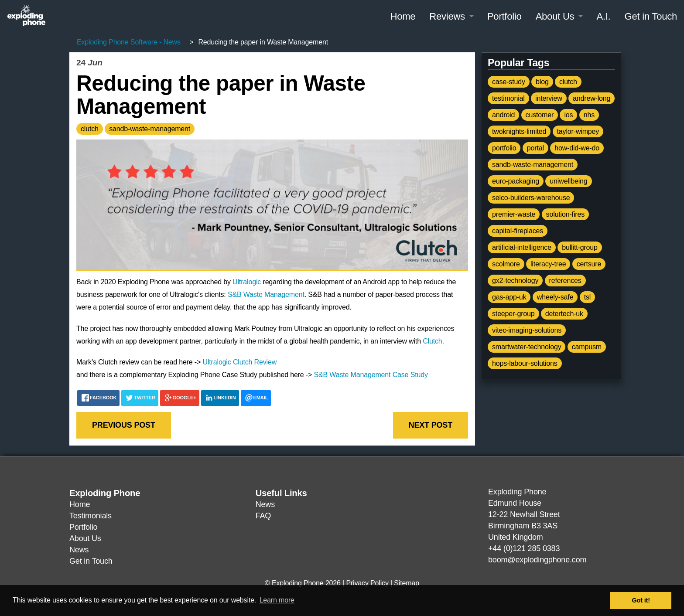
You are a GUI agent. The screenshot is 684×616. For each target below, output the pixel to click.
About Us (555, 16)
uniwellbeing (568, 181)
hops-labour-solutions (525, 363)
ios (568, 115)
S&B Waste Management (266, 294)
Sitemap (407, 583)
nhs (589, 115)
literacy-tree (548, 264)
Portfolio (504, 16)
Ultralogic (247, 282)
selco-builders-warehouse (531, 198)
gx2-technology (515, 281)
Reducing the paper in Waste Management (226, 94)
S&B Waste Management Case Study (371, 375)
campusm (587, 347)
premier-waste (514, 214)
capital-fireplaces (518, 231)
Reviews (447, 16)
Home (403, 16)
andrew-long (592, 98)
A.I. (603, 16)
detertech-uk (564, 314)
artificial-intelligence (522, 247)
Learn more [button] (277, 600)
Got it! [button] (641, 600)
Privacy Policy (367, 583)
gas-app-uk (509, 297)
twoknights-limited (519, 131)
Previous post (124, 425)
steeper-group (513, 314)
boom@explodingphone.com (537, 560)
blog (542, 82)
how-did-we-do (577, 148)
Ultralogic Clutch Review (240, 362)
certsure (589, 264)
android (503, 115)
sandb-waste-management (150, 129)
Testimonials (91, 516)
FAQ (263, 516)
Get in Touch (651, 16)
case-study (509, 82)
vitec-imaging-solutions (527, 330)
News (79, 550)
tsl (588, 297)
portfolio (504, 148)
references (565, 281)
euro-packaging (516, 181)
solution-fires (565, 214)
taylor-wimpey (578, 131)
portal (535, 148)
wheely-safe (555, 297)
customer (540, 115)
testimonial (508, 98)
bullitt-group (580, 247)
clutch (90, 129)
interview (549, 98)
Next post (431, 425)
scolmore (506, 264)
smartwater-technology (527, 347)
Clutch (432, 341)
